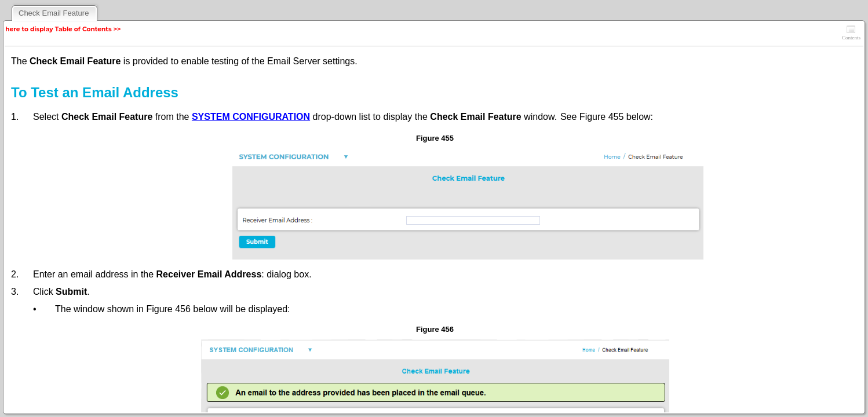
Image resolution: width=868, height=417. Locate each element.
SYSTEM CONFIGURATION (251, 117)
